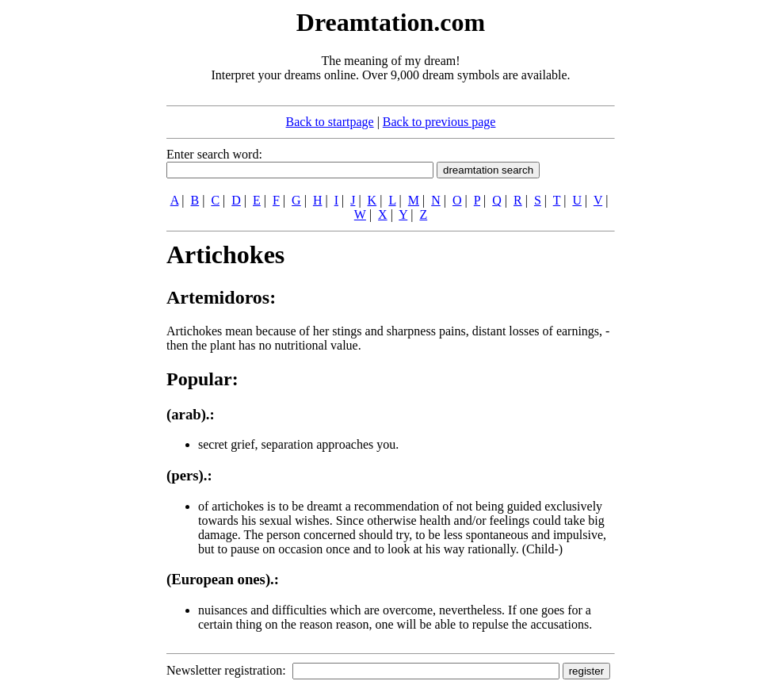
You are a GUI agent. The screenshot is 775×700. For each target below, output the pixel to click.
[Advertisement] (70, 244)
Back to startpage (330, 122)
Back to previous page (439, 122)
